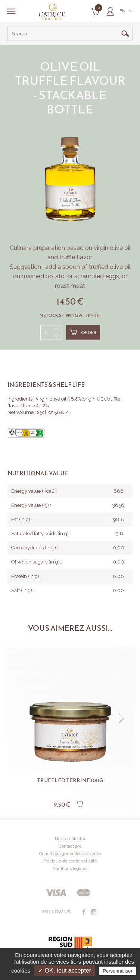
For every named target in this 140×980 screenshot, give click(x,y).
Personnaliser (118, 971)
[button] (121, 719)
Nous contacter (70, 839)
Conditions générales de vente (70, 854)
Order (83, 332)
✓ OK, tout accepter (65, 971)
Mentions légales (70, 868)
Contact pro (70, 846)
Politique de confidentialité (70, 861)
